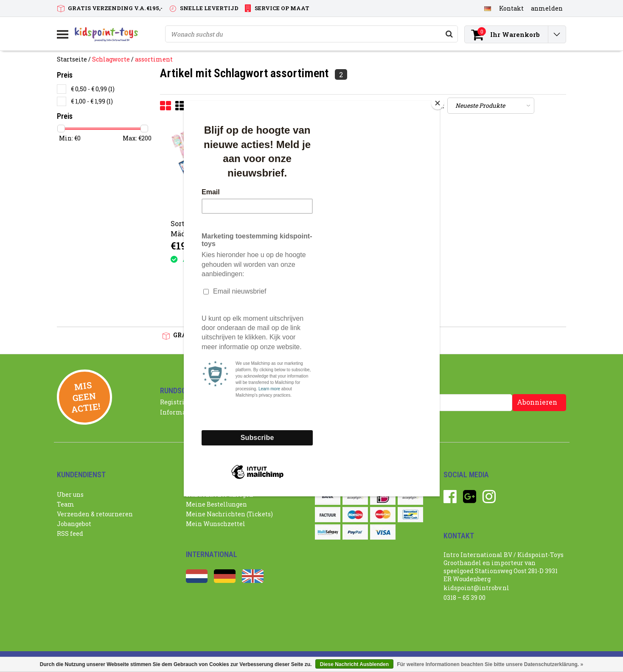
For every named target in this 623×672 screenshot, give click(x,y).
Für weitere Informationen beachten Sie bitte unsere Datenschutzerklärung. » (490, 664)
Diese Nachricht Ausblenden (354, 664)
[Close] (438, 103)
